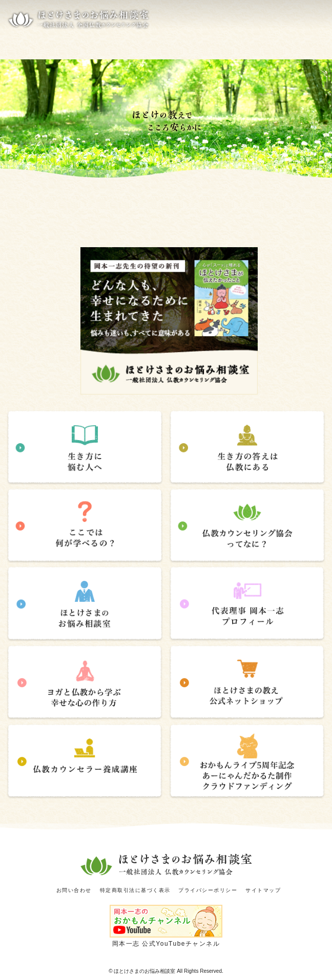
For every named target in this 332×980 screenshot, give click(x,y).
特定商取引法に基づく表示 (135, 890)
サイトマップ (263, 890)
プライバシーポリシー (208, 890)
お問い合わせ (74, 890)
